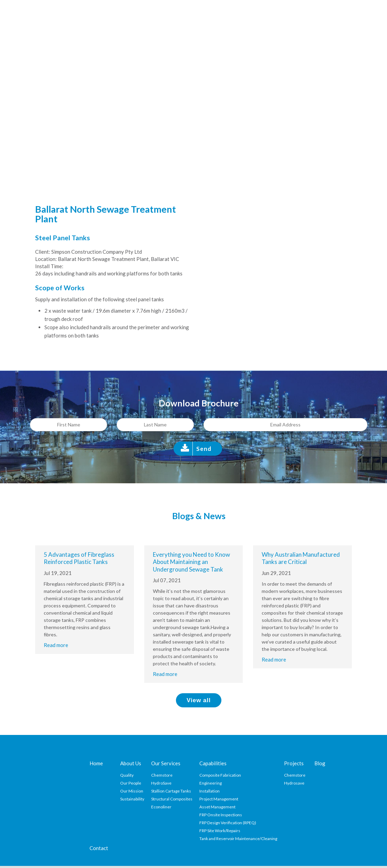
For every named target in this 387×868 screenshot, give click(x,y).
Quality (127, 775)
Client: (43, 252)
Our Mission (132, 791)
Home (96, 763)
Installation (210, 791)
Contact (99, 848)
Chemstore (162, 775)
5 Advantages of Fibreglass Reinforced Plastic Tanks (79, 558)
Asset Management (217, 807)
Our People (131, 783)
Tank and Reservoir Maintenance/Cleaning (238, 839)
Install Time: (49, 266)
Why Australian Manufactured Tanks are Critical (301, 558)
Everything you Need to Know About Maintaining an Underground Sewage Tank (191, 562)
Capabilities (213, 763)
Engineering (211, 783)
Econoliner (161, 807)
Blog (320, 763)
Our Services (166, 763)
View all (199, 700)
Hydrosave (294, 783)
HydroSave (161, 783)
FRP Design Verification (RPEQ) (228, 823)
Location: (46, 259)
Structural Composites (172, 799)
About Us (131, 763)
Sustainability (132, 799)
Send (204, 449)
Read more (56, 645)
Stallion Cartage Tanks (171, 791)
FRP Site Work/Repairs (220, 831)
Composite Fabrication (220, 775)
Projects (294, 763)
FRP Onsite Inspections (221, 815)
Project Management (219, 799)
